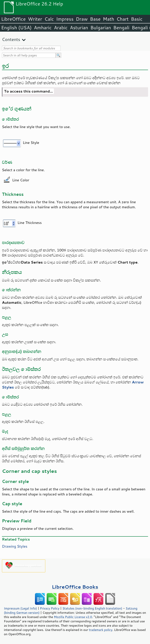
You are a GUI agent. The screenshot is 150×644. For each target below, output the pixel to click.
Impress (65, 19)
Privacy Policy (50, 608)
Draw (82, 19)
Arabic (61, 28)
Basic (137, 19)
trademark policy (101, 630)
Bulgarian (101, 28)
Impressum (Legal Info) (20, 608)
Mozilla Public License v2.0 (73, 617)
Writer (35, 19)
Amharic (43, 28)
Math (109, 19)
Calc (49, 19)
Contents (11, 39)
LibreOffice (13, 19)
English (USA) (16, 28)
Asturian (79, 28)
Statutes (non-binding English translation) (92, 608)
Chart (122, 19)
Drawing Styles (15, 546)
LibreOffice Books (75, 587)
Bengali (121, 28)
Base (95, 19)
